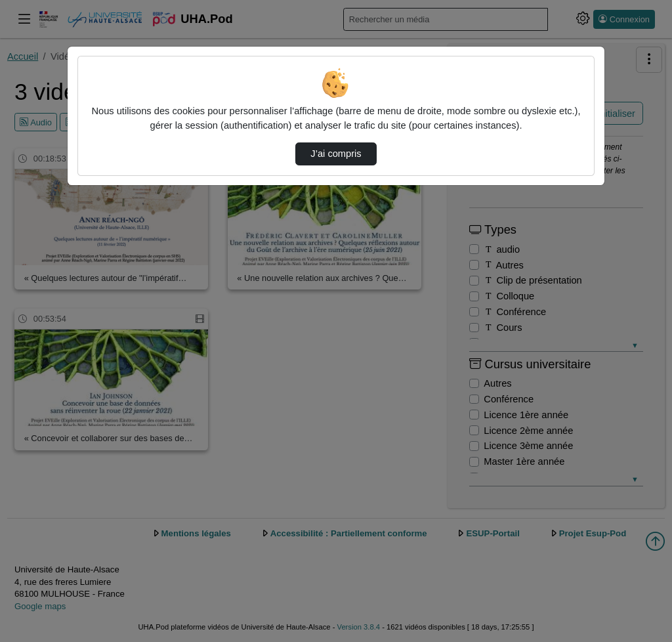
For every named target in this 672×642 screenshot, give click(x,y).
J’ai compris (336, 154)
